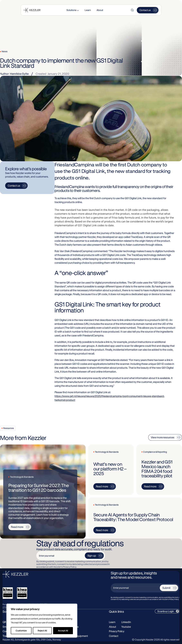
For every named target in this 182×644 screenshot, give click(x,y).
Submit (166, 588)
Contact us (145, 10)
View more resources (163, 437)
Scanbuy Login (166, 611)
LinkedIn (126, 622)
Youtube (126, 627)
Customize (21, 631)
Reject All (42, 631)
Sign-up (92, 556)
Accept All (63, 631)
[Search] (132, 10)
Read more (17, 527)
